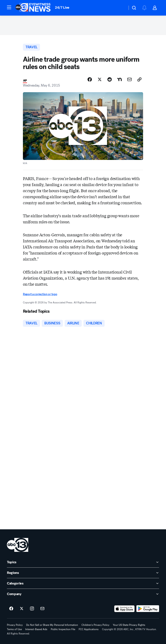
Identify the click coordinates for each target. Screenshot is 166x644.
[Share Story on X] (100, 79)
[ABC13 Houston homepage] (33, 8)
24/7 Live (62, 7)
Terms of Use (14, 629)
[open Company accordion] (83, 594)
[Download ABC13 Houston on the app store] (124, 609)
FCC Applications (89, 629)
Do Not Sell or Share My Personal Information (52, 625)
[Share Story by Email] (129, 79)
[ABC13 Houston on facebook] (11, 609)
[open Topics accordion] (83, 562)
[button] (9, 7)
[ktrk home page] (18, 545)
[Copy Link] (139, 79)
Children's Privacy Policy (95, 625)
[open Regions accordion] (83, 573)
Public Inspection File (63, 629)
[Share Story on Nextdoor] (120, 79)
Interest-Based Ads (36, 629)
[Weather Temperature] (121, 8)
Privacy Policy (15, 625)
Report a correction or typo (40, 294)
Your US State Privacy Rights (129, 625)
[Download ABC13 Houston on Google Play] (148, 609)
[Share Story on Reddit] (110, 79)
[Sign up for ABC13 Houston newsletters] (42, 609)
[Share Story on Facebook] (90, 79)
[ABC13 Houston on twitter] (22, 609)
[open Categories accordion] (83, 583)
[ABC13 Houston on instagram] (32, 609)
